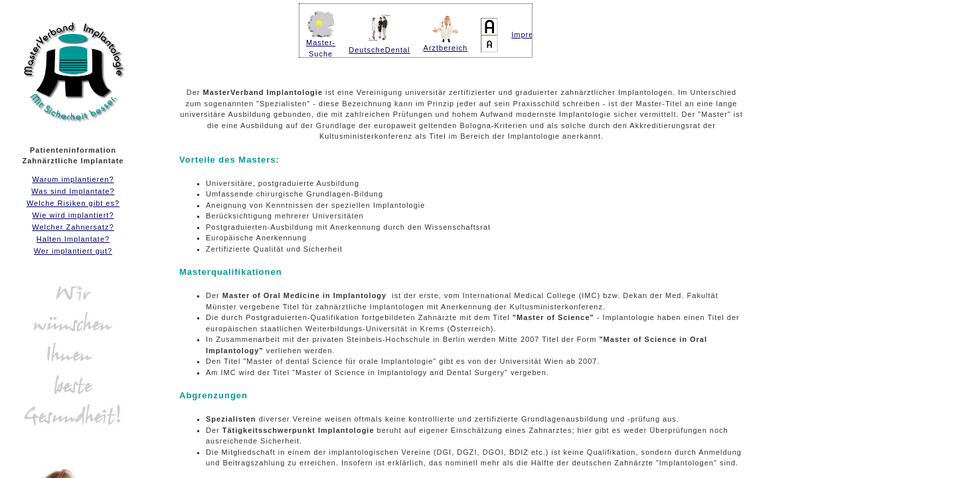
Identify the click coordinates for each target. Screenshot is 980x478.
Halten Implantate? (73, 239)
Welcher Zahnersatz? (73, 227)
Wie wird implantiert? (73, 215)
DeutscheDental (379, 50)
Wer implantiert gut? (73, 251)
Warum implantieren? (73, 179)
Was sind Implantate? (73, 191)
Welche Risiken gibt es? (73, 203)
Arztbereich (446, 44)
